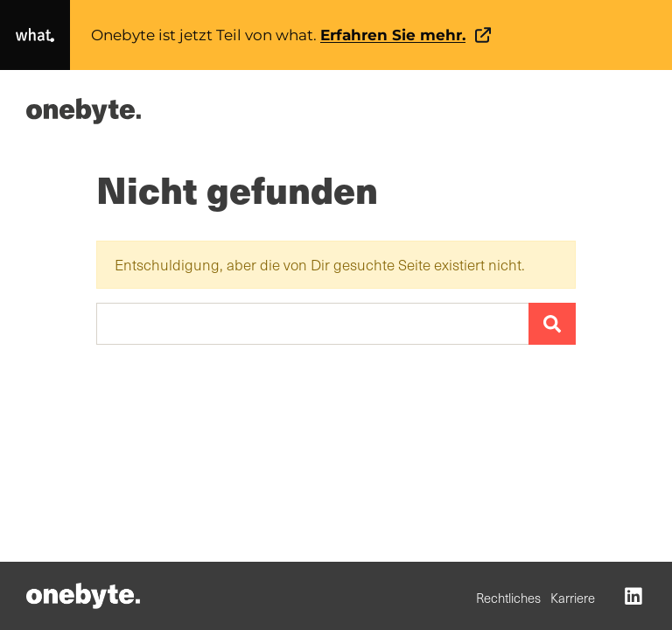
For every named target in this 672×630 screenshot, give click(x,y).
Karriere (573, 598)
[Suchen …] (313, 324)
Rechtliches (508, 598)
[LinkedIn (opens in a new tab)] (633, 595)
